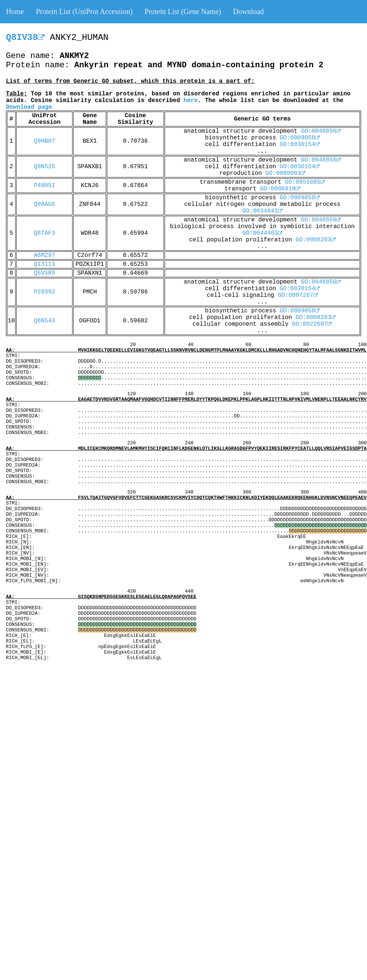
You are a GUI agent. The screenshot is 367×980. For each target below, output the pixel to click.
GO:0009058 (300, 138)
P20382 (44, 292)
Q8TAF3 (44, 233)
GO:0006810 (280, 189)
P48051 (44, 186)
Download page (29, 107)
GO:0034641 (262, 211)
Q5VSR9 (44, 273)
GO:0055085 (305, 182)
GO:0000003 (285, 173)
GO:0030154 (300, 145)
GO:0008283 (316, 240)
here (191, 101)
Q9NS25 (44, 167)
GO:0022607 (312, 324)
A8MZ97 (44, 255)
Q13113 (44, 264)
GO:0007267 (298, 295)
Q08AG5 (44, 204)
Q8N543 (44, 321)
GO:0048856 (321, 131)
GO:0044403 (262, 233)
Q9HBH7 (44, 141)
